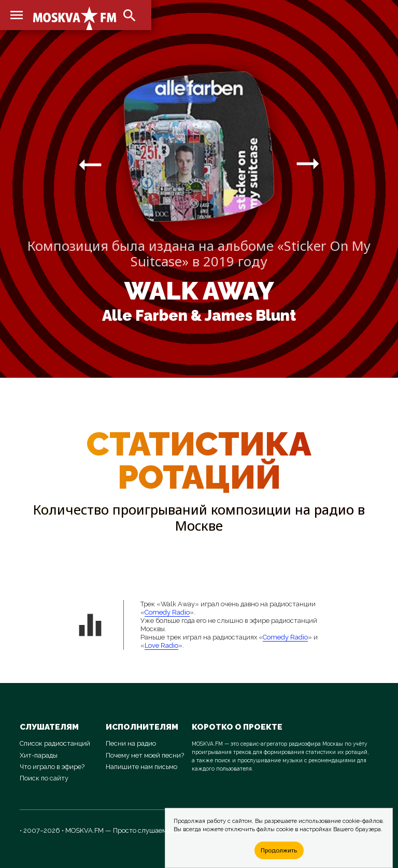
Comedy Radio (167, 612)
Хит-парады (39, 755)
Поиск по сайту (44, 778)
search (130, 16)
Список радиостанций (55, 743)
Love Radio (161, 645)
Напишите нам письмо (141, 767)
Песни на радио (131, 743)
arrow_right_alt (90, 164)
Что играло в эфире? (52, 767)
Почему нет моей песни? (145, 755)
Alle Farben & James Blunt (199, 316)
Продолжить (279, 850)
